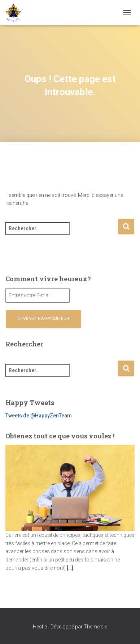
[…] (70, 568)
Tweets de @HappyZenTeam (39, 416)
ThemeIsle (95, 627)
